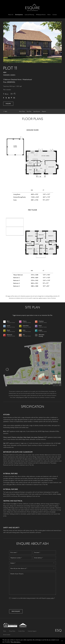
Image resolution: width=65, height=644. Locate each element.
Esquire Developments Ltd (32, 7)
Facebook (4, 98)
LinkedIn (9, 98)
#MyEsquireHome (41, 15)
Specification (37, 111)
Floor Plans (22, 111)
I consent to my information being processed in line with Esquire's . (33, 598)
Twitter (6, 98)
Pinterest (11, 98)
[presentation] (21, 605)
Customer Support (32, 631)
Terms (5, 631)
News (49, 15)
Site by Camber (7, 635)
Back (6, 111)
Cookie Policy (21, 631)
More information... (16, 642)
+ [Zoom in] (54, 385)
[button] (6, 42)
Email (14, 98)
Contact (55, 15)
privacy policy (50, 598)
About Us (11, 15)
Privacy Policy (12, 631)
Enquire (8, 104)
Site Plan (29, 111)
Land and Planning (29, 15)
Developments (19, 15)
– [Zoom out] (57, 385)
